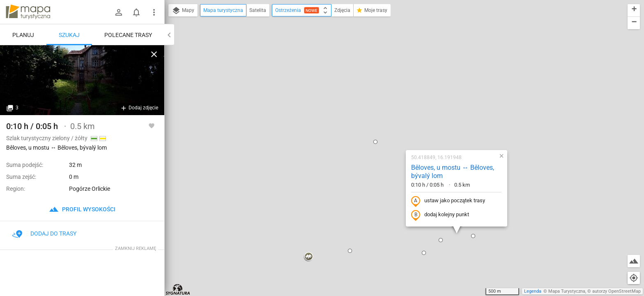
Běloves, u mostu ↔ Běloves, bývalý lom (400, 83)
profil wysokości (82, 209)
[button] (172, 150)
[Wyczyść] (154, 54)
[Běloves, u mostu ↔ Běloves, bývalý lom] (82, 80)
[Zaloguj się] (119, 12)
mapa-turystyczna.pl (28, 12)
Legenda (533, 291)
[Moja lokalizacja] (634, 278)
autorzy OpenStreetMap (616, 291)
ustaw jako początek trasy (396, 112)
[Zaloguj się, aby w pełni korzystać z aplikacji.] (152, 125)
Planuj (23, 35)
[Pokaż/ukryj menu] (154, 12)
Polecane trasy (128, 35)
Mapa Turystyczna (567, 291)
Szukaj (69, 35)
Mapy (183, 11)
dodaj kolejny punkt (388, 126)
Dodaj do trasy (44, 234)
